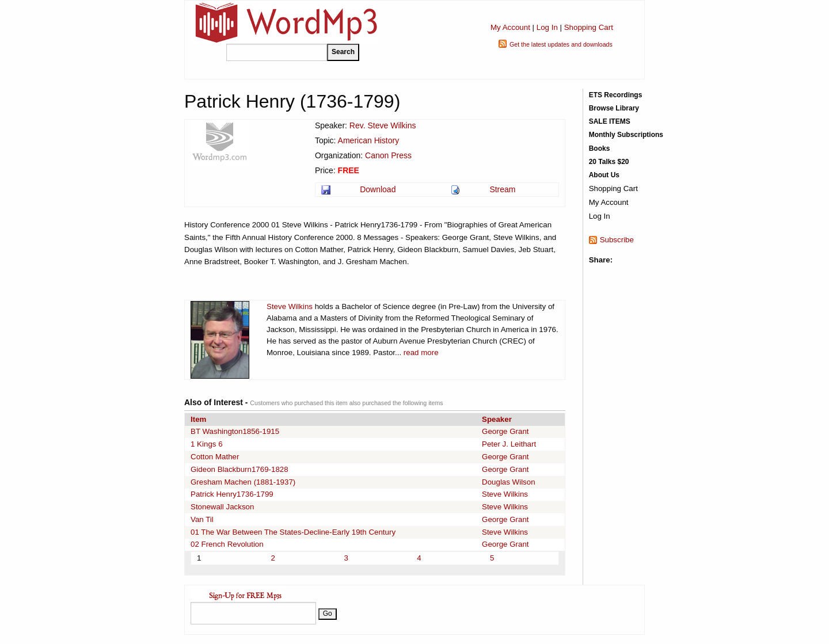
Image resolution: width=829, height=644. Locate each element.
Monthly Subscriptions (626, 135)
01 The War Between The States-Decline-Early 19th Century (293, 532)
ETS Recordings (616, 95)
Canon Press (388, 155)
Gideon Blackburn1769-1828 (239, 469)
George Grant (505, 431)
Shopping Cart (589, 27)
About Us (604, 175)
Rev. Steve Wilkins (383, 125)
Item (198, 419)
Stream (502, 189)
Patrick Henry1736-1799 (232, 494)
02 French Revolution (227, 544)
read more (421, 353)
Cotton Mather (215, 457)
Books (600, 148)
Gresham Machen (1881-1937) (243, 482)
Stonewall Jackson (222, 507)
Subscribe (617, 240)
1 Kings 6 (207, 444)
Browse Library (614, 108)
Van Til (202, 519)
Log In (547, 27)
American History (369, 140)
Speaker (497, 419)
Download (378, 189)
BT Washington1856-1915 (235, 431)
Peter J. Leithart (509, 444)
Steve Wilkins (290, 306)
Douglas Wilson (509, 482)
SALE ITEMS (610, 121)
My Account (510, 27)
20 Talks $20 (609, 162)
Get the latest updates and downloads (561, 44)
